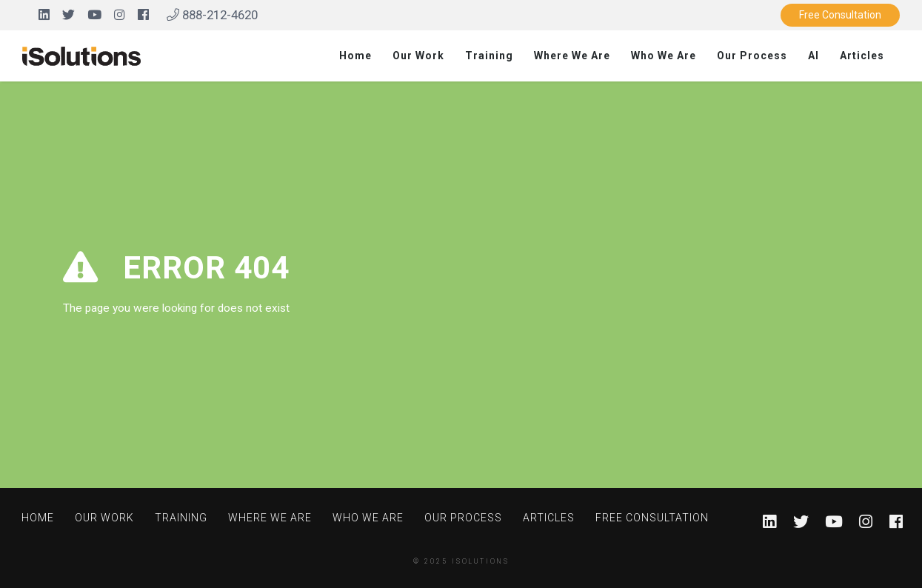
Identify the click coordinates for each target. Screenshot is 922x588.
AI (814, 56)
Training (489, 56)
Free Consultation (840, 15)
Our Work (418, 56)
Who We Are (664, 56)
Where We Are (572, 56)
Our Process (752, 56)
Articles (862, 56)
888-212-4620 (212, 15)
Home (355, 56)
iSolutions (481, 561)
